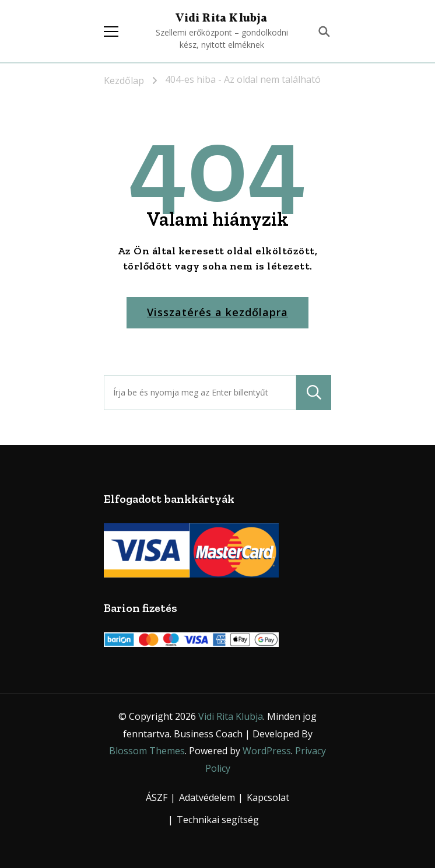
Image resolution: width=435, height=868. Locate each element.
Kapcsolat (268, 797)
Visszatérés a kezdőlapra (218, 312)
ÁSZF (157, 797)
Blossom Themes (147, 751)
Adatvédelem (207, 797)
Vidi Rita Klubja (221, 19)
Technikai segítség (218, 820)
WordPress (267, 751)
